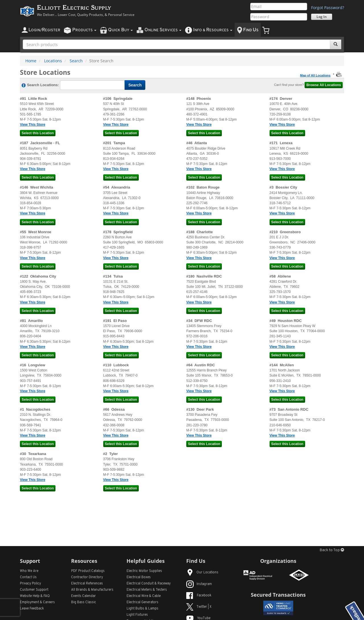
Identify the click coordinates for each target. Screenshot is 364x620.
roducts (84, 30)
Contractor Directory (87, 577)
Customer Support (34, 590)
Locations (53, 61)
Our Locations (202, 573)
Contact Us (28, 577)
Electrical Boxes (139, 577)
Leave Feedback (32, 609)
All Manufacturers (92, 590)
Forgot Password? (328, 8)
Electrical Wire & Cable (144, 596)
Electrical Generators (142, 602)
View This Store (33, 125)
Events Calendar (83, 596)
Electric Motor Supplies (144, 571)
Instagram (199, 584)
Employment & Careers (37, 602)
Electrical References (87, 584)
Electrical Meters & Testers (147, 590)
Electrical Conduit (149, 584)
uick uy (120, 30)
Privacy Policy (30, 584)
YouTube (198, 618)
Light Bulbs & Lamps (142, 609)
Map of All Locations (315, 75)
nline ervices (163, 30)
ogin (44, 30)
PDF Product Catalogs (88, 571)
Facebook (199, 596)
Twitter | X (199, 607)
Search (76, 61)
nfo (213, 30)
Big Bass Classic (84, 602)
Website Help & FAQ (35, 596)
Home (31, 61)
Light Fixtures (137, 615)
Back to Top (332, 550)
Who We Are (29, 571)
